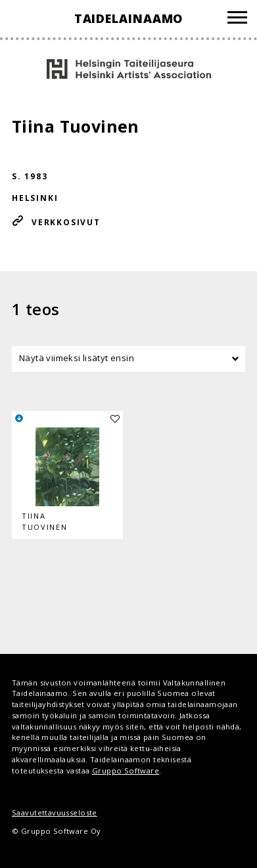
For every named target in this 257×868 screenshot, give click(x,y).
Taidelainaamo (129, 18)
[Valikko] (237, 19)
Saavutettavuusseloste (55, 813)
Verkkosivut (66, 222)
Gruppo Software (126, 770)
